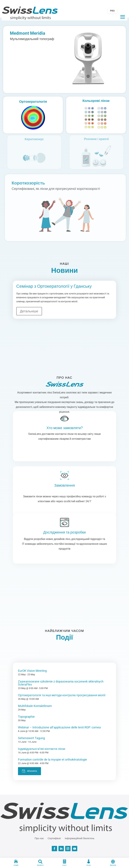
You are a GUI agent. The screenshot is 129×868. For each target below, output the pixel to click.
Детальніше (29, 311)
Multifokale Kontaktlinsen (35, 706)
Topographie (26, 717)
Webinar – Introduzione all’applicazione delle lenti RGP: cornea (59, 727)
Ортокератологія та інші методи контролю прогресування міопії (62, 695)
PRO (112, 11)
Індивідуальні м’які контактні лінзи (42, 749)
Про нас (39, 838)
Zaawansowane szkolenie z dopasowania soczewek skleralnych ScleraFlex (61, 683)
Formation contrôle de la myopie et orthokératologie (52, 759)
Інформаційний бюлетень (80, 838)
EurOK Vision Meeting (32, 671)
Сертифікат (54, 838)
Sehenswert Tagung (31, 738)
